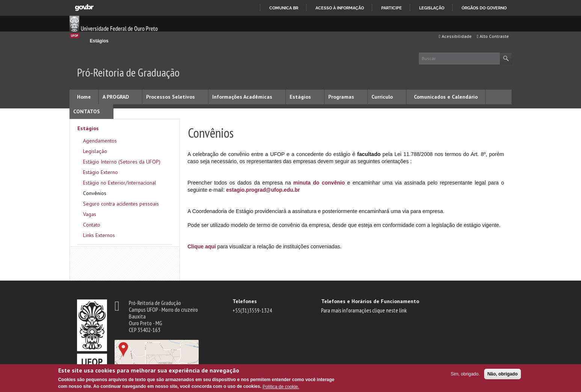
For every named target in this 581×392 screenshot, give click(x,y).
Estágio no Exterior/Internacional (120, 183)
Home (84, 97)
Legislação (432, 8)
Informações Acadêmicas (242, 97)
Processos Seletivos (171, 97)
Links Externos (99, 235)
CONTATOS (87, 111)
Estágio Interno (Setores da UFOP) (122, 162)
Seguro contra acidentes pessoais (121, 204)
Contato (92, 225)
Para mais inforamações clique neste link (364, 310)
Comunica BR (284, 8)
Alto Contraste (493, 36)
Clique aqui (201, 246)
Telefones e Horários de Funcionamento (370, 301)
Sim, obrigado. (465, 374)
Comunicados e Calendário (446, 97)
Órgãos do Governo (484, 8)
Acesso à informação (340, 8)
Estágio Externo (100, 172)
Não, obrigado (503, 374)
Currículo (382, 97)
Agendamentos (100, 141)
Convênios (95, 193)
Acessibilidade (455, 36)
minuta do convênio (319, 183)
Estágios (99, 41)
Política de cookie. (281, 387)
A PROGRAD (116, 97)
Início (80, 41)
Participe (392, 8)
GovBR (84, 8)
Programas (341, 97)
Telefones (245, 301)
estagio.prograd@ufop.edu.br (263, 190)
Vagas (90, 214)
